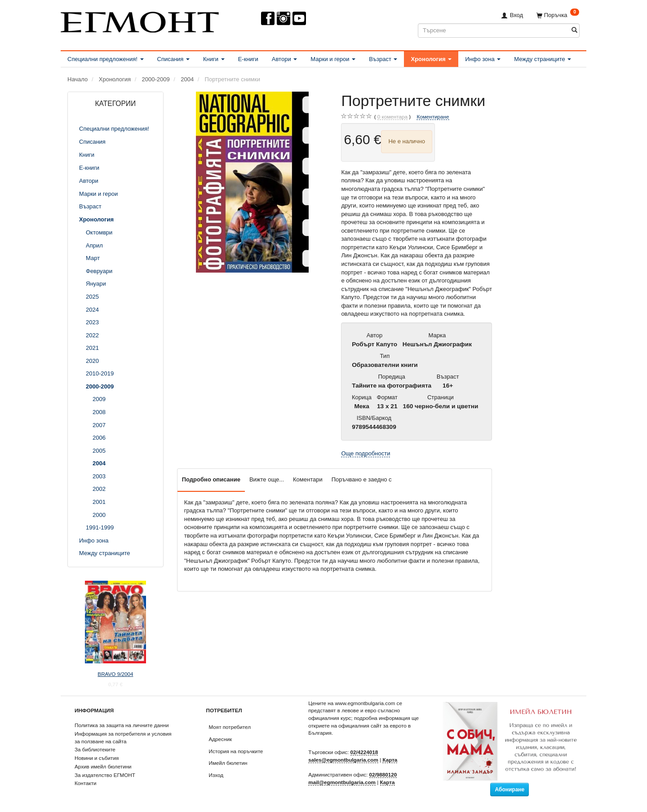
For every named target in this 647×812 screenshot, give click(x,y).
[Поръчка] (558, 15)
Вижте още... (267, 479)
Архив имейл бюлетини (103, 766)
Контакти (86, 783)
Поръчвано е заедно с (362, 479)
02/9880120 (383, 774)
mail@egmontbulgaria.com (342, 782)
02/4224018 (364, 752)
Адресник (221, 739)
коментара (392, 117)
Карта (390, 760)
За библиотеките (95, 749)
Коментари (308, 479)
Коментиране (433, 117)
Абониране (510, 790)
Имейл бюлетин (228, 763)
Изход (216, 775)
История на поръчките (236, 751)
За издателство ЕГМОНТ (105, 775)
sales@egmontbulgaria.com (343, 760)
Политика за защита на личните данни (122, 725)
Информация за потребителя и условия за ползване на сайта (123, 737)
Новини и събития (97, 758)
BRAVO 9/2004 (115, 674)
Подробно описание (211, 479)
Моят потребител (230, 727)
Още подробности (366, 453)
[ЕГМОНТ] (140, 20)
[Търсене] (574, 30)
